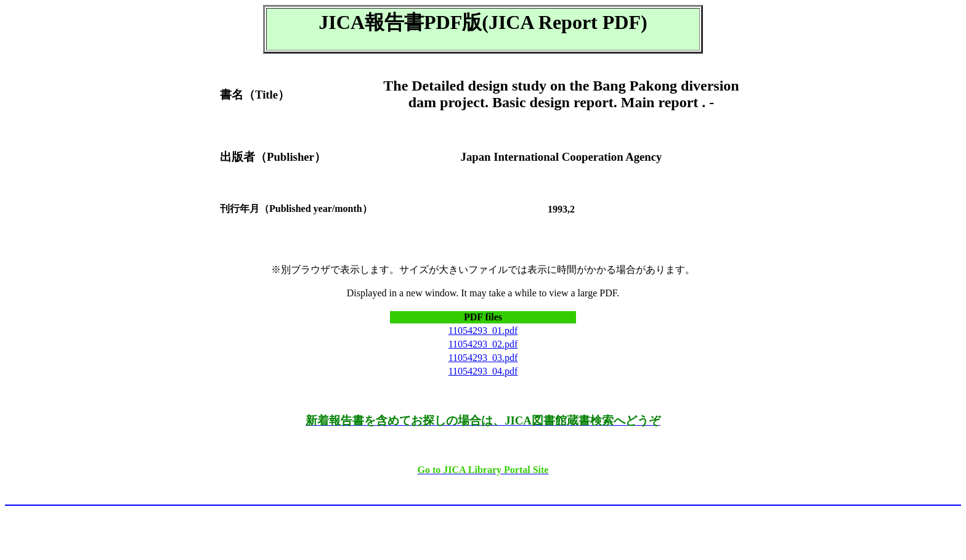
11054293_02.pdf (483, 344)
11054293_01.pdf (483, 331)
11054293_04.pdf (483, 371)
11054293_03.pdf (483, 358)
